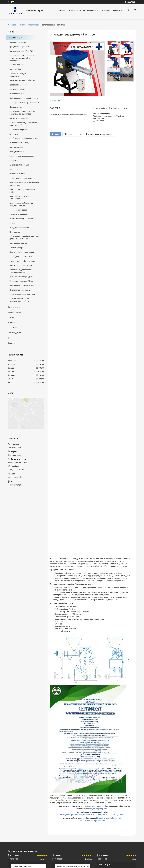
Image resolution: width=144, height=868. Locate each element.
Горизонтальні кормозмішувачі (22, 294)
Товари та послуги (19, 25)
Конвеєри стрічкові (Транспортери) (24, 103)
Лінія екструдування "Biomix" (21, 265)
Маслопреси (34, 25)
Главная (63, 11)
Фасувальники (16, 107)
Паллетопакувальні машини (21, 290)
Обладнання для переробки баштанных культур (21, 271)
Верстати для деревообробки (22, 156)
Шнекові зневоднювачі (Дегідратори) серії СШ (19, 300)
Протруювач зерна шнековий (22, 252)
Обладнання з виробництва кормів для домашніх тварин (24, 238)
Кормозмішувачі (16, 65)
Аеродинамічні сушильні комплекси (20, 75)
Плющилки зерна (17, 152)
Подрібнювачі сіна (17, 94)
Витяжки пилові (16, 147)
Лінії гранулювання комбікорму (22, 80)
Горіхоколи (14, 160)
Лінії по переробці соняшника (22, 219)
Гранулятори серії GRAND (20, 47)
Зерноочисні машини (18, 210)
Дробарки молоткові (18, 85)
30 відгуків (131, 2)
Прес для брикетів (17, 69)
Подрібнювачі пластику (19, 143)
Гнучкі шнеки (15, 134)
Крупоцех (13, 223)
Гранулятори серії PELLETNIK (21, 51)
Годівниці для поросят (19, 214)
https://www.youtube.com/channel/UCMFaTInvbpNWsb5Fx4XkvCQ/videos (92, 815)
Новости (117, 11)
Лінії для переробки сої (19, 228)
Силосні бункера (16, 248)
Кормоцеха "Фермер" (18, 129)
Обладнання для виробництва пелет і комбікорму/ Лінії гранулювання (22, 58)
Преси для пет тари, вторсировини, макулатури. (24, 184)
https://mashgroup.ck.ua (98, 809)
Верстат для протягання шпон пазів (22, 191)
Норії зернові (15, 232)
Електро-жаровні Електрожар (22, 261)
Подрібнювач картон (18, 243)
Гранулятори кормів (18, 42)
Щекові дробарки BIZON (20, 165)
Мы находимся (14, 333)
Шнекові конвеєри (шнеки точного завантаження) (24, 124)
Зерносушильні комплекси (21, 257)
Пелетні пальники (17, 174)
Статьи (11, 317)
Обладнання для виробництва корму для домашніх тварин (22, 113)
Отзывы (11, 343)
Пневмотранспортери (19, 118)
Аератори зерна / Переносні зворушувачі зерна (21, 204)
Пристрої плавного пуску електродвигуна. (20, 197)
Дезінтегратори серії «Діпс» (21, 277)
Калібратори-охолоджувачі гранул (24, 138)
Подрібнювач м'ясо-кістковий (22, 285)
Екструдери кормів (17, 89)
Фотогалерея (14, 307)
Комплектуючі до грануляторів (22, 178)
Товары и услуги (76, 11)
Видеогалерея (93, 11)
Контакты (106, 11)
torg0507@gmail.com (16, 477)
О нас (10, 338)
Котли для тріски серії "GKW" (21, 281)
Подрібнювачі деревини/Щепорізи (24, 98)
